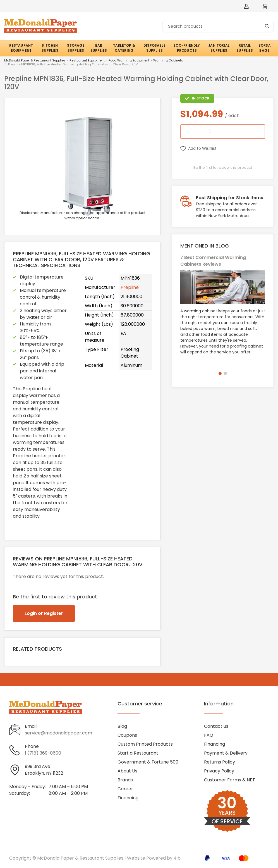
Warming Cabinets (168, 61)
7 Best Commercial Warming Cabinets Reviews (213, 261)
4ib (177, 858)
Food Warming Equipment (129, 61)
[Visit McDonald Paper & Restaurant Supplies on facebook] (13, 808)
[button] (220, 373)
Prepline (130, 287)
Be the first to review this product (223, 167)
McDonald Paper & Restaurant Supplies (35, 61)
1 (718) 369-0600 (43, 753)
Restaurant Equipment (87, 61)
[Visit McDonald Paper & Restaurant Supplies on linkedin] (28, 808)
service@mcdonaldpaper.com (58, 733)
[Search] (218, 26)
